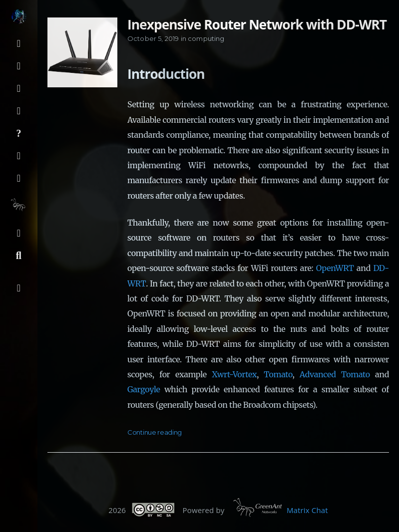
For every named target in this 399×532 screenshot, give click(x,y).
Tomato (278, 374)
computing (206, 38)
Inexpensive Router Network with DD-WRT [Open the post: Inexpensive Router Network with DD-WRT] (257, 24)
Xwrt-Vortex (234, 374)
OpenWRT (335, 268)
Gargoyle (144, 389)
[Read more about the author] (19, 16)
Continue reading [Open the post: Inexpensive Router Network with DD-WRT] (155, 432)
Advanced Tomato (335, 374)
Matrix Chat (307, 510)
